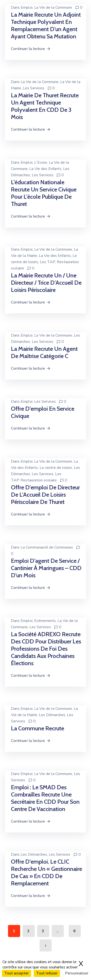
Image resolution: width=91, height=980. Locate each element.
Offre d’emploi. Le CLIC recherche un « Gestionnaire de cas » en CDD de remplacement (46, 872)
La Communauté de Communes (47, 547)
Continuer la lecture (31, 49)
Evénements (45, 621)
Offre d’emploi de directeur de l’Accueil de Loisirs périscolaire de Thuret (45, 495)
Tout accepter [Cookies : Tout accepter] (17, 973)
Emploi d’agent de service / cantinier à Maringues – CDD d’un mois (46, 568)
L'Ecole (41, 162)
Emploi (27, 7)
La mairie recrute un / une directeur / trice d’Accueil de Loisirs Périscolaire (46, 283)
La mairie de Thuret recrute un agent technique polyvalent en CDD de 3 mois (45, 106)
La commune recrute (37, 728)
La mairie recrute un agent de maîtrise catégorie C (44, 352)
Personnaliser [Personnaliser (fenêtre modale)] (77, 973)
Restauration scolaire (39, 480)
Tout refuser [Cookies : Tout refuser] (47, 973)
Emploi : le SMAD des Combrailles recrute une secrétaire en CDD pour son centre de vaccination (45, 798)
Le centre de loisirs (56, 468)
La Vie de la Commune (53, 7)
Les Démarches (52, 715)
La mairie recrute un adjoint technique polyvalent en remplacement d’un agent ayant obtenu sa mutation (46, 25)
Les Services (34, 88)
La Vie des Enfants (45, 169)
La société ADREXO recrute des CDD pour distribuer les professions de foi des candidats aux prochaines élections (46, 649)
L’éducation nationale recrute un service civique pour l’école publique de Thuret (44, 193)
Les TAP (47, 262)
